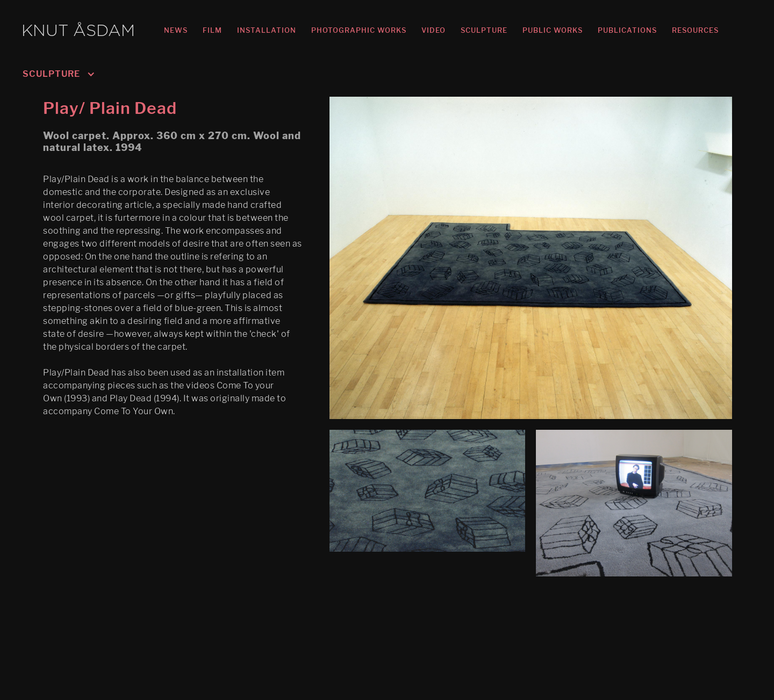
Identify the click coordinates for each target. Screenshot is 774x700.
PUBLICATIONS (627, 30)
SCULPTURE (484, 30)
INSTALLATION (267, 30)
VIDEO (433, 30)
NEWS (176, 30)
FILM (212, 30)
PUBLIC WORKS (553, 30)
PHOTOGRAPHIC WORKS (359, 30)
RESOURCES (695, 30)
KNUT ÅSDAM (78, 32)
